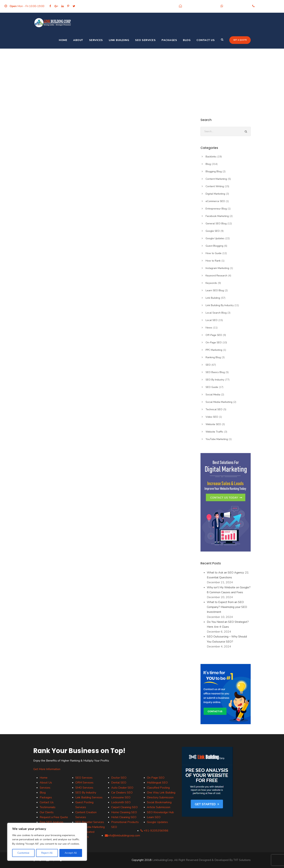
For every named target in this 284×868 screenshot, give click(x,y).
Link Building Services (89, 797)
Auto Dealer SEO (122, 788)
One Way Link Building (161, 793)
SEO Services (145, 40)
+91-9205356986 (237, 6)
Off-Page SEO (214, 335)
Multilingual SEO (157, 783)
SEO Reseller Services (90, 822)
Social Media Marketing (219, 402)
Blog (187, 40)
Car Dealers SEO (122, 793)
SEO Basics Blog (215, 372)
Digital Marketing (215, 194)
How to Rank (213, 261)
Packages (169, 40)
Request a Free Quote (54, 817)
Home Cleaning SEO (124, 812)
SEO (208, 365)
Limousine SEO (121, 797)
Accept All (71, 853)
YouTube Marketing (217, 439)
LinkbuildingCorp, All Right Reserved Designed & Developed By (193, 860)
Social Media (213, 395)
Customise (23, 853)
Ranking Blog (213, 357)
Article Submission (159, 807)
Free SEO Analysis (52, 822)
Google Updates (215, 238)
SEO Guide (212, 387)
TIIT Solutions (242, 860)
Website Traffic (214, 432)
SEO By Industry (215, 380)
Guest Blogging (214, 246)
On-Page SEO (214, 343)
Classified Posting (158, 788)
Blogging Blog (214, 171)
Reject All (47, 853)
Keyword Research (216, 276)
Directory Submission (160, 797)
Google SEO (213, 231)
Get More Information (47, 769)
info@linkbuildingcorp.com (200, 6)
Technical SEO (214, 409)
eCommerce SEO (215, 201)
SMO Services (84, 788)
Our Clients (47, 812)
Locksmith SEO (121, 802)
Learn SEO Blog (215, 290)
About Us (46, 783)
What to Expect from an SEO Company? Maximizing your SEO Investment (227, 607)
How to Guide (214, 253)
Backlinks (211, 157)
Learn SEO (154, 817)
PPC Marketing (214, 350)
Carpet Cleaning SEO (124, 807)
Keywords (211, 283)
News (209, 328)
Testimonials (48, 807)
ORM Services (84, 783)
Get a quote (240, 40)
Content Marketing (216, 179)
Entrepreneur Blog (216, 209)
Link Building (119, 40)
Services (96, 40)
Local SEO (212, 320)
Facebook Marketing (217, 216)
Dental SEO (119, 783)
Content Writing (215, 186)
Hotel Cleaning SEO (124, 817)
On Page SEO (156, 778)
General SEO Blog (216, 224)
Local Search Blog (216, 313)
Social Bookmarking (159, 802)
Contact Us (206, 40)
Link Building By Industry (220, 305)
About (78, 40)
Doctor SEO (119, 778)
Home (63, 40)
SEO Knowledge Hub (160, 812)
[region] (47, 842)
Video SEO (212, 417)
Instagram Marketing (217, 268)
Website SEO (213, 424)
